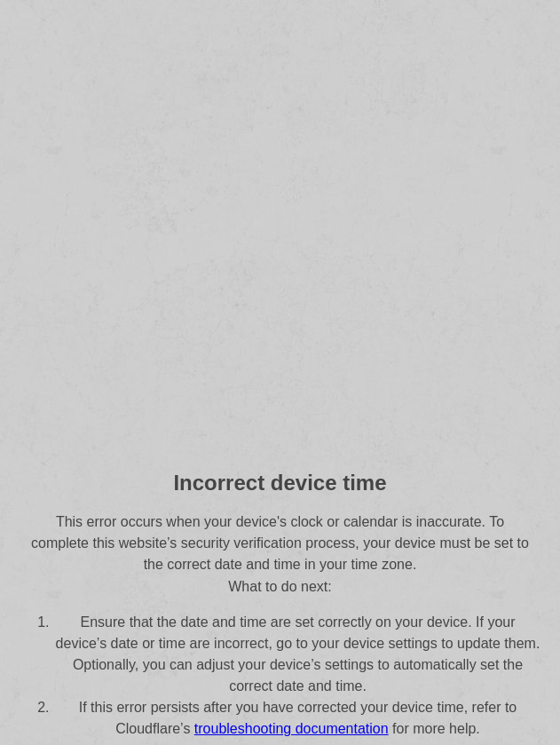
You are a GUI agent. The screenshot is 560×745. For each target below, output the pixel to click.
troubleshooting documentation (292, 729)
